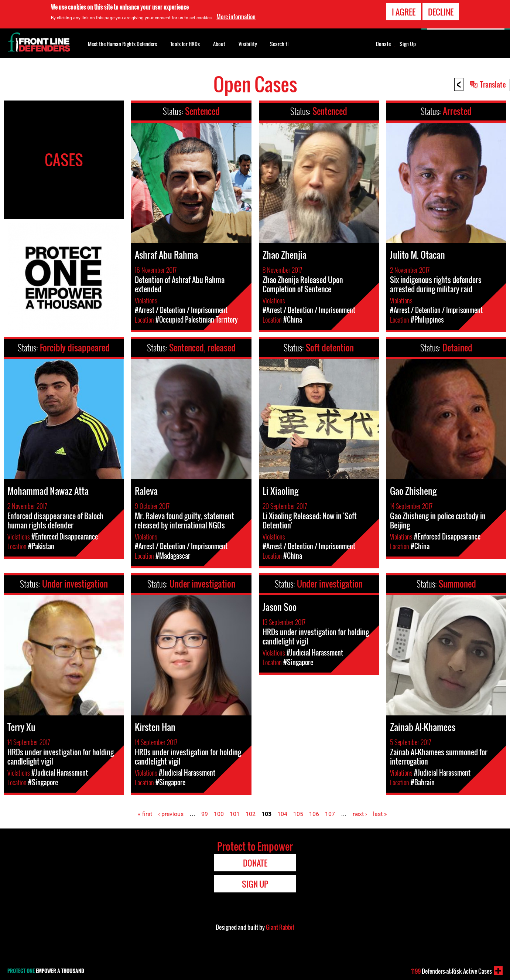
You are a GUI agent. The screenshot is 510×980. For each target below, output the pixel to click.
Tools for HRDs (185, 44)
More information (236, 16)
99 (205, 814)
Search (279, 43)
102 (251, 814)
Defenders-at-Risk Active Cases (451, 971)
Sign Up (408, 44)
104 (282, 814)
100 (219, 814)
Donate (383, 44)
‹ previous (171, 814)
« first (145, 814)
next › (360, 814)
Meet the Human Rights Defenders (122, 44)
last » (380, 814)
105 (298, 814)
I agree (404, 11)
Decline (441, 11)
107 (330, 814)
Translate (493, 84)
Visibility (248, 44)
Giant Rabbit (280, 927)
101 (235, 814)
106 (314, 814)
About (219, 44)
